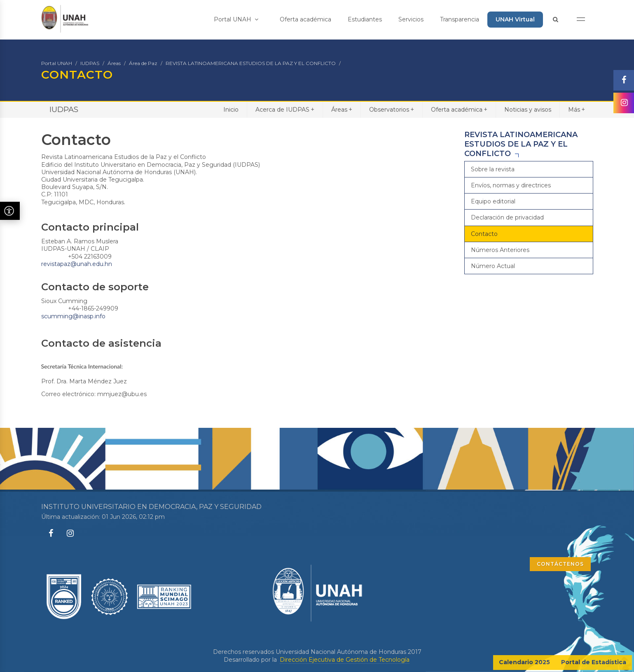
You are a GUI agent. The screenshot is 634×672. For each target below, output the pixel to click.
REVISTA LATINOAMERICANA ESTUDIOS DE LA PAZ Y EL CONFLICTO (251, 63)
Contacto (484, 234)
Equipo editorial (493, 201)
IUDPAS (90, 63)
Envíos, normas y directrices (511, 185)
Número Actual (493, 266)
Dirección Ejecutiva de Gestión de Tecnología (345, 660)
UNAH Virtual (515, 19)
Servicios (411, 19)
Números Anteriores (500, 250)
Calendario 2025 (524, 662)
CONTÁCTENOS (560, 564)
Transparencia (460, 19)
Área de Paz (143, 63)
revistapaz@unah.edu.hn (77, 264)
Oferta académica (305, 19)
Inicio (231, 110)
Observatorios (392, 109)
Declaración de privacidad (507, 217)
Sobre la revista (493, 169)
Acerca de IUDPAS (285, 109)
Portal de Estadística (594, 662)
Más (577, 109)
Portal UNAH (236, 19)
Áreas (114, 63)
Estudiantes (365, 19)
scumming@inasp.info (73, 316)
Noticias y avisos (528, 110)
